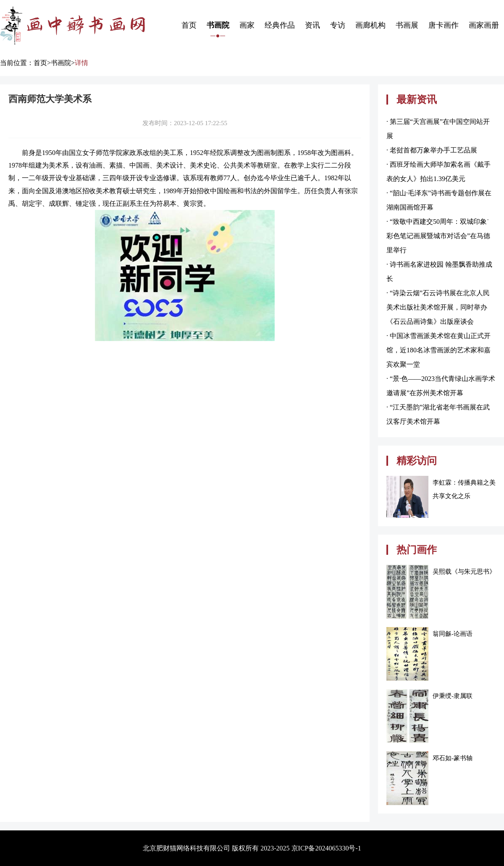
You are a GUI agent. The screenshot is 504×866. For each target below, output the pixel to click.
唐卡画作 (444, 25)
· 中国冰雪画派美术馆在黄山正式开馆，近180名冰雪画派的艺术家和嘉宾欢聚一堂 (438, 350)
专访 (338, 25)
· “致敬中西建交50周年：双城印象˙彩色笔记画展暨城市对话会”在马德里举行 (438, 236)
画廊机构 (370, 25)
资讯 (312, 25)
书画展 (407, 25)
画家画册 (484, 25)
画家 (247, 25)
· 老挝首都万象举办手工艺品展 (432, 150)
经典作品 (280, 25)
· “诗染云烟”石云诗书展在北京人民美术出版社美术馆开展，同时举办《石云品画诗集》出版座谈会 (438, 307)
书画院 (218, 25)
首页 (189, 25)
